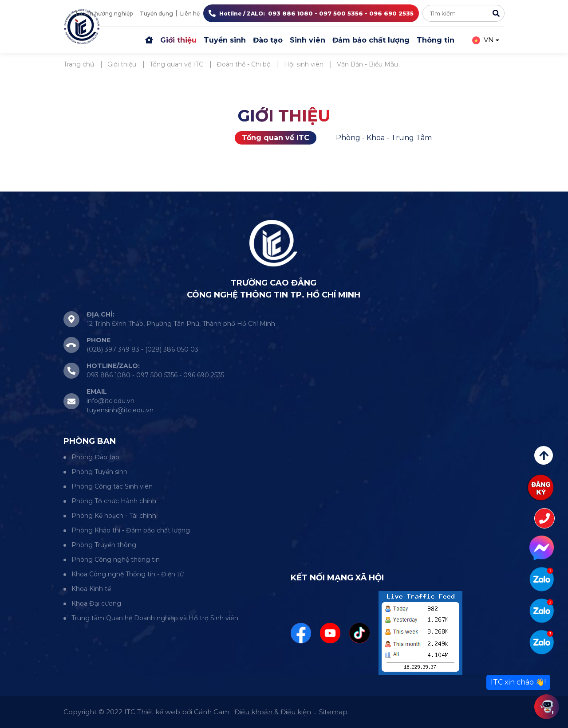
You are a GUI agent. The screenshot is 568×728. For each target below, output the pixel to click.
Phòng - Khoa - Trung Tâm (384, 138)
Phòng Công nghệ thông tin (116, 560)
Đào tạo (268, 40)
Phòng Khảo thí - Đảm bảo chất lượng (131, 530)
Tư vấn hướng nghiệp (104, 14)
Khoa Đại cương (96, 603)
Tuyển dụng (156, 14)
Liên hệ (190, 14)
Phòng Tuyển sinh (99, 472)
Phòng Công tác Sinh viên (112, 486)
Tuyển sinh (225, 40)
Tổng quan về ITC (276, 138)
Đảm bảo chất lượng (371, 40)
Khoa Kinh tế (91, 589)
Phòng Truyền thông (104, 545)
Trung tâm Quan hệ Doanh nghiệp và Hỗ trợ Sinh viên (155, 618)
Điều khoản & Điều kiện (273, 712)
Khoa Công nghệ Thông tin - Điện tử (128, 574)
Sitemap (333, 712)
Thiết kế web (159, 712)
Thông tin (436, 40)
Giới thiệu (178, 40)
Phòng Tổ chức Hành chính (114, 501)
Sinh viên (308, 40)
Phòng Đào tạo (95, 457)
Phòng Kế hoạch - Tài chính (114, 516)
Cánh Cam (212, 712)
